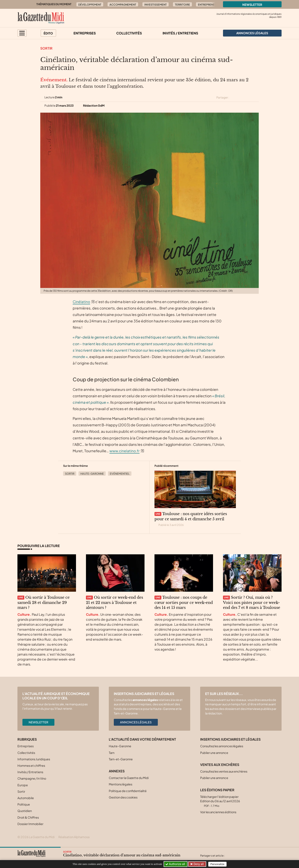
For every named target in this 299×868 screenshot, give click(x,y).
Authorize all (176, 864)
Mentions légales (121, 784)
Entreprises (85, 33)
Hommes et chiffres (31, 766)
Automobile (26, 798)
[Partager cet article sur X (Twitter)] (234, 98)
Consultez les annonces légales (222, 746)
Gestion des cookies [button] (123, 797)
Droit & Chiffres (28, 817)
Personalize (217, 864)
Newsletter (252, 5)
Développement (90, 5)
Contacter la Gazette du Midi (129, 778)
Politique (24, 804)
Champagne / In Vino (32, 778)
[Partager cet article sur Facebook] (241, 98)
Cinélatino (81, 302)
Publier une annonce (214, 753)
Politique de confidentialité (128, 791)
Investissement (156, 5)
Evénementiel (120, 474)
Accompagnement (123, 5)
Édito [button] (48, 33)
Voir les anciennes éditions (218, 812)
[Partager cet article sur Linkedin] (249, 98)
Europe (23, 785)
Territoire (182, 5)
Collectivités (129, 33)
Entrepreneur (208, 5)
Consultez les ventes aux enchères (224, 771)
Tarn (112, 753)
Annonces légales (136, 722)
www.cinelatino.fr (124, 451)
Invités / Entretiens (180, 33)
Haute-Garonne (92, 474)
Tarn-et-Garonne (121, 759)
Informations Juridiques (34, 759)
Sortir (46, 48)
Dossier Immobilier (30, 824)
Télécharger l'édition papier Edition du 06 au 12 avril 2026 (220, 801)
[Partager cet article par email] (256, 98)
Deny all (198, 864)
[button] (22, 33)
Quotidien (25, 811)
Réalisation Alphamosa (74, 837)
